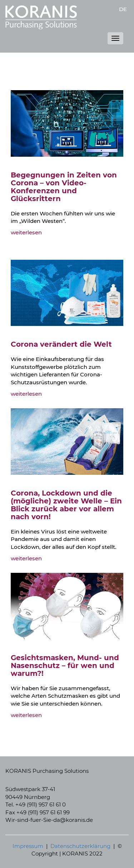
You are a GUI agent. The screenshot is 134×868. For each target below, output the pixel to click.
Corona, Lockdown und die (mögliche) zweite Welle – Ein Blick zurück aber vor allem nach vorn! (66, 505)
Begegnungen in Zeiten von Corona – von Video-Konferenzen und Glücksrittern (64, 187)
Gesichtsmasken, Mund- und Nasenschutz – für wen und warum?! (65, 665)
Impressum (28, 846)
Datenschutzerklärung (80, 846)
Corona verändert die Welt (61, 344)
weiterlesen (26, 232)
